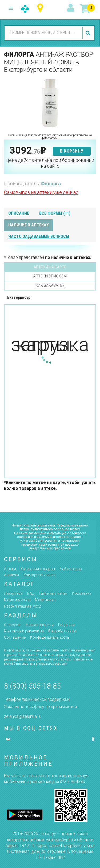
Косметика (82, 593)
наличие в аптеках (29, 225)
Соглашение (15, 637)
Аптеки (10, 569)
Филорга (51, 184)
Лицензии (66, 625)
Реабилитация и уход (23, 606)
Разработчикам (62, 631)
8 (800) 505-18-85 (32, 686)
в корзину (72, 151)
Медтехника (45, 600)
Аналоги (11, 575)
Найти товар (71, 569)
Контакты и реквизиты (24, 631)
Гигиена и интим (53, 593)
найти (89, 33)
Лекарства (13, 593)
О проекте (13, 625)
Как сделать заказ (39, 575)
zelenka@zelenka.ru (23, 716)
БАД (31, 593)
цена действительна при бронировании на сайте (50, 163)
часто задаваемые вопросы (39, 236)
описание (19, 213)
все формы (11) (55, 213)
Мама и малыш (17, 600)
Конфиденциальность (50, 637)
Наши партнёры (40, 625)
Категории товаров (38, 569)
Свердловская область (41, 8)
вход (71, 8)
